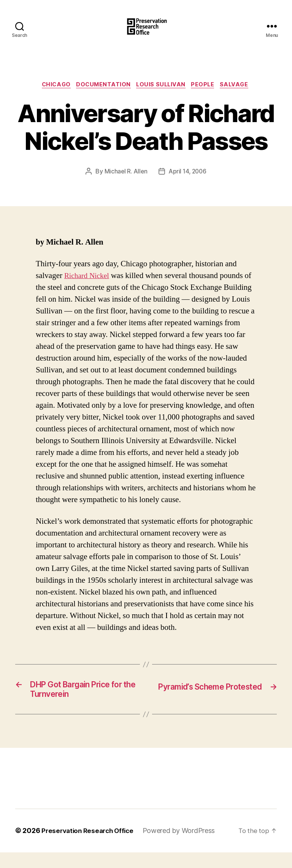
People (207, 97)
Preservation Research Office (90, 847)
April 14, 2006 (188, 184)
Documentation (102, 97)
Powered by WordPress (184, 847)
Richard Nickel (88, 289)
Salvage (241, 97)
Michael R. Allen (125, 184)
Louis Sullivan (163, 97)
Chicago (52, 97)
